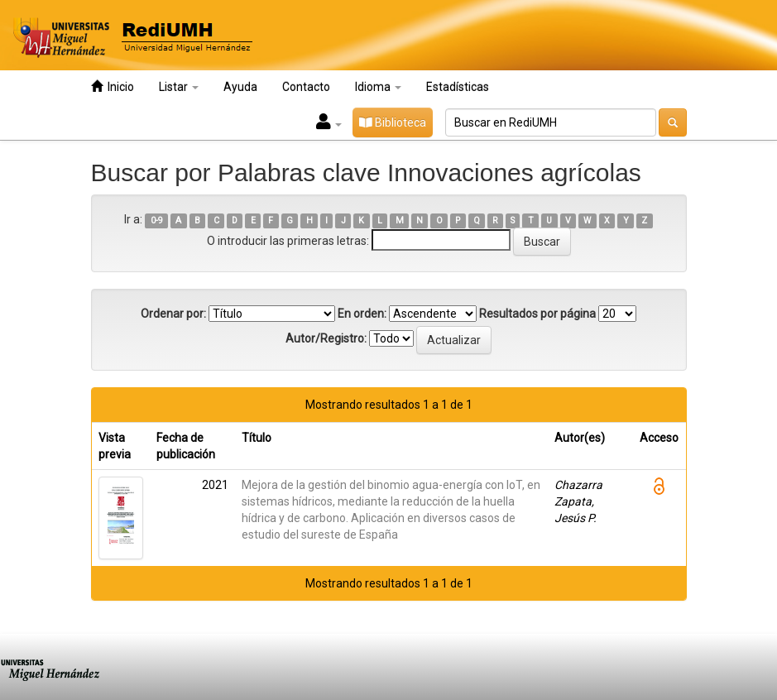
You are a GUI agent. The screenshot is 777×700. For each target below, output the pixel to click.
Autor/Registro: (326, 338)
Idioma (378, 87)
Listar (179, 87)
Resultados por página (537, 314)
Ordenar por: (173, 314)
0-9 (157, 221)
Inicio (113, 86)
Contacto (306, 87)
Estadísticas (458, 87)
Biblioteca (393, 122)
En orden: (362, 314)
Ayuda (240, 87)
